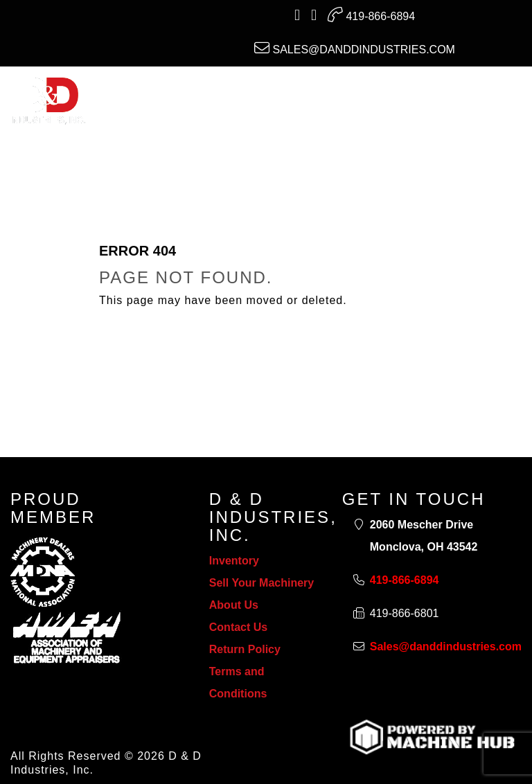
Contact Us (238, 627)
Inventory (234, 561)
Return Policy (245, 649)
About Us (234, 605)
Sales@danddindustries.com (355, 48)
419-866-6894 (371, 15)
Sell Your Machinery (261, 583)
